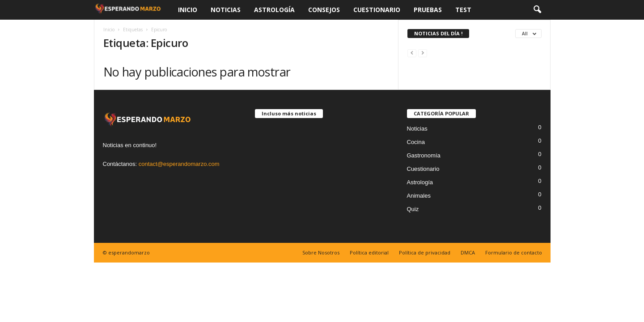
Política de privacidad (425, 252)
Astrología (274, 10)
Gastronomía (424, 155)
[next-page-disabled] (423, 53)
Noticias (226, 10)
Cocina (416, 142)
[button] (537, 10)
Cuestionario (377, 10)
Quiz (413, 209)
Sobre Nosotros (321, 252)
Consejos (324, 10)
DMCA (468, 252)
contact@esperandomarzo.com (179, 164)
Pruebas (428, 10)
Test (463, 10)
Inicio (188, 10)
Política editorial (369, 252)
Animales (419, 196)
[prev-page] (412, 53)
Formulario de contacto (514, 252)
